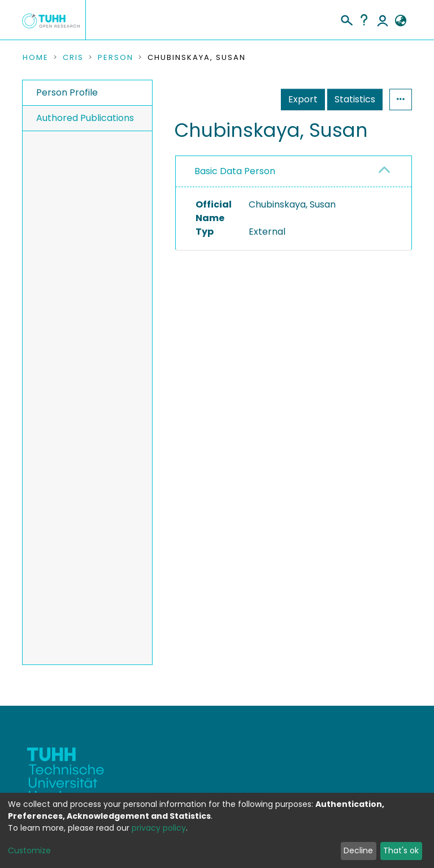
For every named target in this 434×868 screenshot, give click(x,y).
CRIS (73, 58)
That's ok (401, 850)
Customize (29, 850)
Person (116, 58)
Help (364, 20)
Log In (383, 20)
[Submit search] (346, 19)
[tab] (294, 172)
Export (303, 99)
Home (36, 58)
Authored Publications (85, 118)
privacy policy (159, 828)
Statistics (355, 99)
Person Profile (67, 92)
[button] (400, 21)
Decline (358, 850)
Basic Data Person (235, 171)
